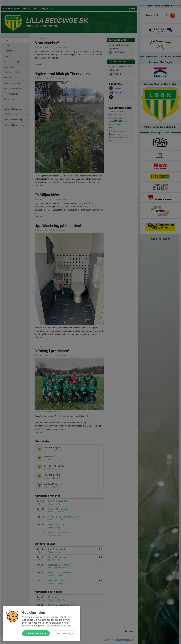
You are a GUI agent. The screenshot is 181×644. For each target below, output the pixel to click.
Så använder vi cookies (59, 626)
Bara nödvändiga (64, 633)
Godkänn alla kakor (36, 633)
